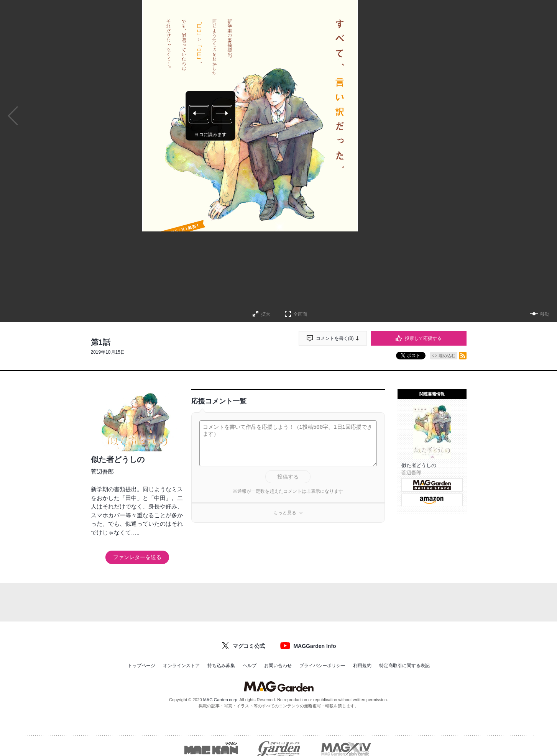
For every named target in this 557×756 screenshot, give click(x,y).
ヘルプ (250, 666)
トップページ (141, 666)
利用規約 (362, 666)
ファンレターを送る (137, 557)
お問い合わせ (278, 666)
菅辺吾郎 (102, 471)
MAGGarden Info (315, 646)
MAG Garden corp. (221, 700)
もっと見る (285, 513)
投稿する (288, 477)
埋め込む (447, 356)
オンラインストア (181, 666)
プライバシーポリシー (322, 666)
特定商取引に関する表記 (404, 666)
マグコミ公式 (249, 646)
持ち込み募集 (221, 666)
